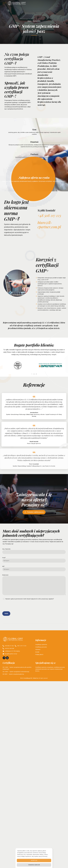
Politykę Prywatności (26, 856)
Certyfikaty (37, 21)
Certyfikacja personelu (41, 647)
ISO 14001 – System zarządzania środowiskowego (16, 672)
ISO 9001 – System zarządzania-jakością (13, 674)
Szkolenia (38, 650)
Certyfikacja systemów (41, 645)
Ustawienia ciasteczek (34, 865)
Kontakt (37, 652)
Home (30, 21)
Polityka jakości (39, 655)
